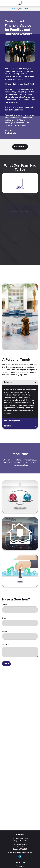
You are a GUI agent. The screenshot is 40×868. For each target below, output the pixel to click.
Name (4, 605)
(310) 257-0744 (23, 839)
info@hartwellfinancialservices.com (20, 853)
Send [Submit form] (6, 664)
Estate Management (12, 421)
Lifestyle (8, 426)
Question (6, 645)
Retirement (9, 382)
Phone (5, 632)
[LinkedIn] (20, 856)
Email (4, 618)
